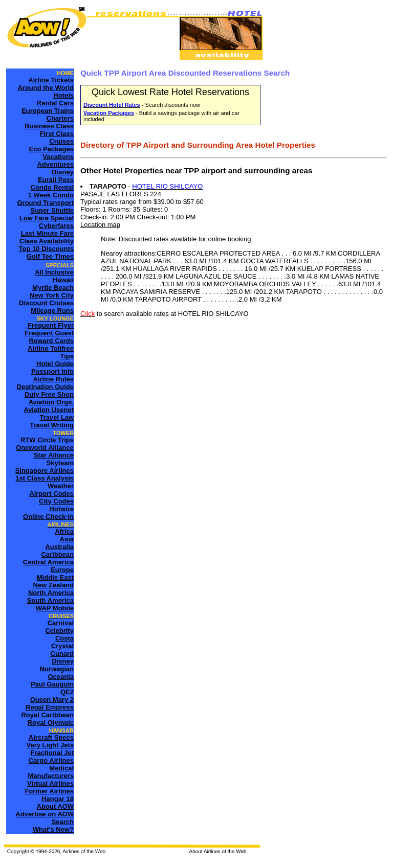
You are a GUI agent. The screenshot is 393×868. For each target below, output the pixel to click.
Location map (100, 225)
